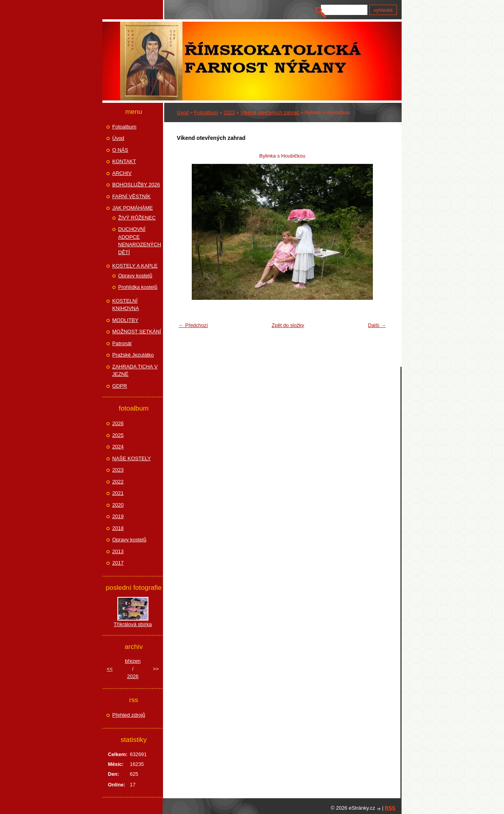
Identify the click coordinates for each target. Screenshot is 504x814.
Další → (377, 325)
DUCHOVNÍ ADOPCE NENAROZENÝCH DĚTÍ (140, 241)
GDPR (120, 386)
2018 (118, 528)
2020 (118, 505)
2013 (118, 551)
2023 (229, 112)
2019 (118, 516)
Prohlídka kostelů (138, 287)
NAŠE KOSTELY (132, 458)
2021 (118, 493)
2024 (118, 447)
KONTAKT (124, 161)
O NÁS (120, 150)
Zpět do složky (288, 325)
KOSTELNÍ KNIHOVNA (126, 305)
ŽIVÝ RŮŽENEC (137, 218)
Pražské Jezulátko (133, 355)
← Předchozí (193, 325)
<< (110, 669)
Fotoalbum (206, 112)
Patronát (122, 343)
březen (133, 661)
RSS (390, 808)
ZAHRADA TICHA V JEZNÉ (135, 371)
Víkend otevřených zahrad (271, 112)
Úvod (183, 112)
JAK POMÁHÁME (132, 208)
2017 (118, 563)
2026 (118, 423)
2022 (118, 482)
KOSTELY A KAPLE (135, 266)
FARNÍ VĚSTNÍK (132, 196)
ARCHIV (122, 173)
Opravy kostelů (135, 276)
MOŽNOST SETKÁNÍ (137, 332)
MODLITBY (125, 320)
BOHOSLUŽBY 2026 (136, 185)
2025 (118, 435)
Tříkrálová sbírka (133, 624)
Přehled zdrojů (129, 715)
